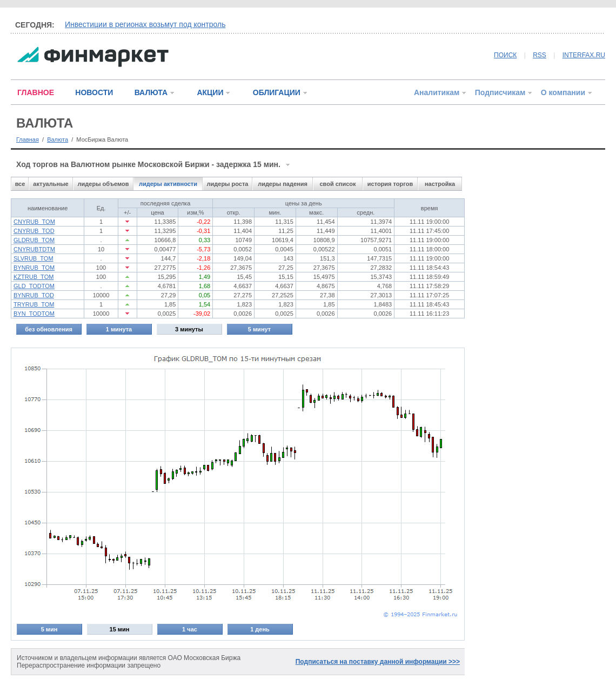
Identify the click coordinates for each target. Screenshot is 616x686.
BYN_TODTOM (34, 314)
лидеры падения (283, 184)
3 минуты (189, 329)
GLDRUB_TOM (34, 240)
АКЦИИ (210, 92)
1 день (260, 629)
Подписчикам (500, 92)
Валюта (58, 139)
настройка (440, 184)
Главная (28, 139)
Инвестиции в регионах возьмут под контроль (145, 24)
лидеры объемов (103, 184)
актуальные (51, 184)
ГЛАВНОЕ (36, 92)
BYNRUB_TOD (34, 295)
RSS (540, 55)
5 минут (259, 329)
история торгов (390, 184)
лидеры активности (168, 184)
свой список (337, 184)
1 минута (119, 329)
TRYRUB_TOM (34, 304)
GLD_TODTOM (34, 286)
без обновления (49, 329)
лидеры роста (228, 184)
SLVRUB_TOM (34, 258)
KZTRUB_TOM (34, 277)
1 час (190, 629)
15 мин (120, 629)
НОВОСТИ (94, 92)
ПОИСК (505, 55)
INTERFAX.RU (584, 55)
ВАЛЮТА (151, 92)
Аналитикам (437, 92)
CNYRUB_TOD (34, 231)
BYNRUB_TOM (34, 268)
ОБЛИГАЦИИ (277, 92)
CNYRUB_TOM (34, 222)
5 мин (49, 629)
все (20, 184)
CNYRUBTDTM (34, 249)
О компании (563, 92)
